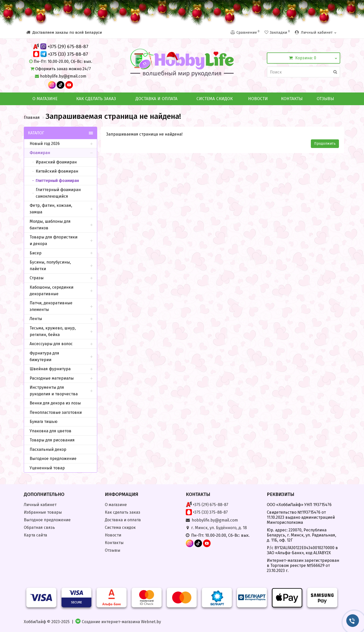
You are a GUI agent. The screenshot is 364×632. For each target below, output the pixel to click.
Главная (32, 117)
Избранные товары (43, 512)
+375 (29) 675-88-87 (68, 47)
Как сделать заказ (96, 99)
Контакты (292, 99)
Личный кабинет (40, 505)
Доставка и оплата (156, 99)
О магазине (45, 99)
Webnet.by (151, 622)
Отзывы (325, 99)
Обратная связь (39, 527)
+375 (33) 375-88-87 (68, 54)
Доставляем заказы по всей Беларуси (64, 32)
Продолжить (325, 144)
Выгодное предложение (47, 520)
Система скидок (215, 99)
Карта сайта (35, 535)
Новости (258, 99)
